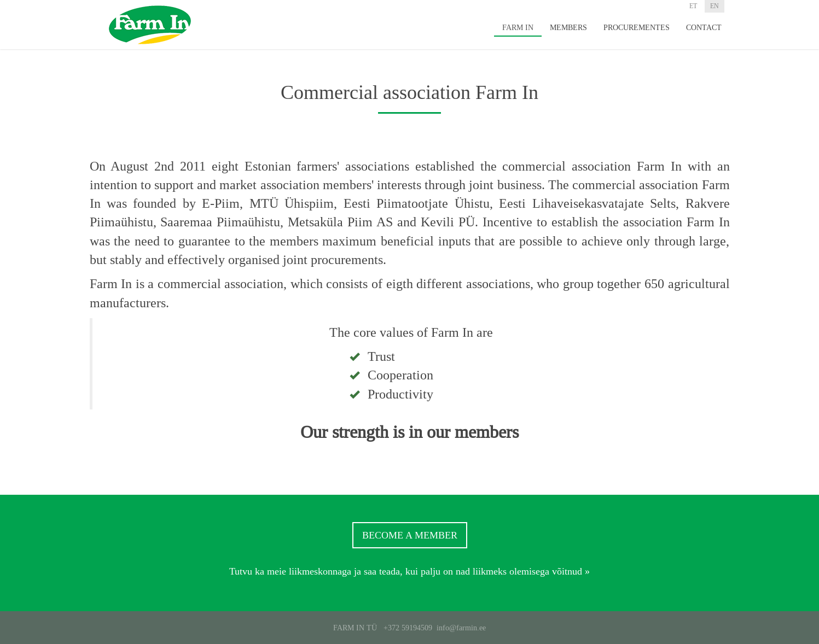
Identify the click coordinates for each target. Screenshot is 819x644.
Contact (704, 27)
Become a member (410, 535)
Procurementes (637, 27)
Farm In (518, 27)
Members (568, 27)
